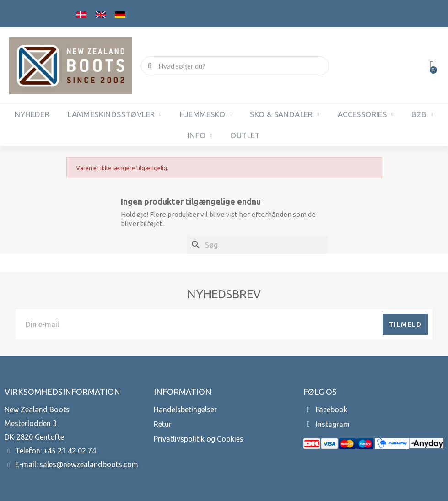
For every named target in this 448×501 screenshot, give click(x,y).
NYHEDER (32, 114)
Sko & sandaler (285, 114)
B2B (422, 114)
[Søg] (257, 245)
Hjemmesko (206, 114)
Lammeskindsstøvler (114, 114)
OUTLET (245, 135)
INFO (200, 135)
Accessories (365, 114)
